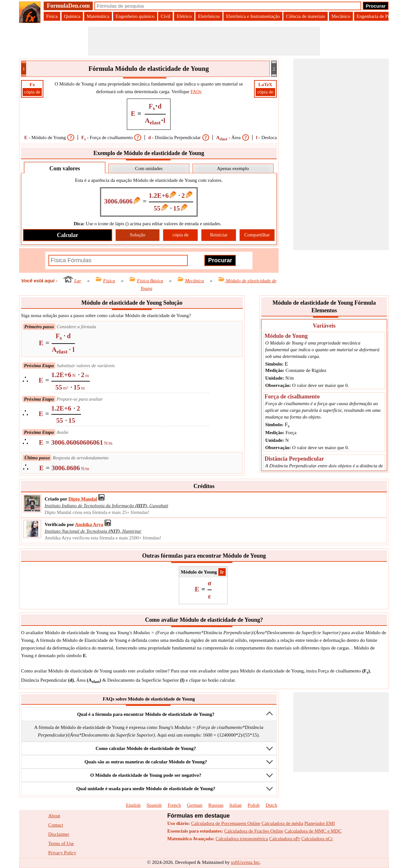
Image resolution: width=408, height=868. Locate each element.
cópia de (32, 92)
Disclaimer (59, 834)
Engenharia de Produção (380, 16)
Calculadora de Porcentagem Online (226, 823)
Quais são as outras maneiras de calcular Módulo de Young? (146, 762)
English (133, 805)
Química (72, 16)
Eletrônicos (209, 16)
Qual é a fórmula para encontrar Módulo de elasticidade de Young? (146, 714)
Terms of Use (61, 843)
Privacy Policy (62, 853)
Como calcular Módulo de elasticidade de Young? (146, 748)
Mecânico (341, 16)
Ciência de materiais (305, 16)
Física (52, 16)
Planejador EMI (320, 823)
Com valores (65, 168)
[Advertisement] (204, 41)
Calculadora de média (283, 823)
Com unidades (149, 168)
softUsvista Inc (245, 862)
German (194, 805)
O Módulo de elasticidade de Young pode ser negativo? (146, 775)
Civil (165, 16)
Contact (56, 825)
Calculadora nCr (317, 839)
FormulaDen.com (68, 6)
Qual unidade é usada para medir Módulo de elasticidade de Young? (146, 789)
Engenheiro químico (135, 16)
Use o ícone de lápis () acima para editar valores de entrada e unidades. (148, 224)
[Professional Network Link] (83, 499)
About (54, 816)
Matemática (98, 16)
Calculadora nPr (284, 839)
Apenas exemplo (233, 168)
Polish (254, 805)
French (174, 805)
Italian (236, 805)
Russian (216, 805)
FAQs (196, 92)
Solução (137, 235)
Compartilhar (257, 235)
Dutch (271, 805)
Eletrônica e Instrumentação (253, 16)
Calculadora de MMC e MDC (313, 831)
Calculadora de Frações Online (254, 831)
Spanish (154, 805)
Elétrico (184, 16)
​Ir (222, 572)
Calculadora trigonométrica (242, 839)
